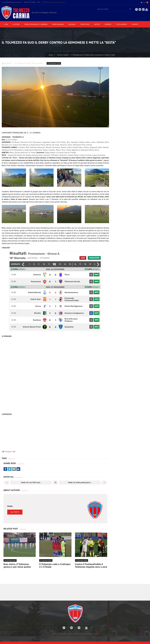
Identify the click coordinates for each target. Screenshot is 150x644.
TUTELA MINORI (121, 24)
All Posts (15, 512)
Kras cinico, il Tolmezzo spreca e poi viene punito (17, 565)
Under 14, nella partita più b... (80, 483)
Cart (143, 2)
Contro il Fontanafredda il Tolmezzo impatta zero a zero (91, 565)
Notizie (97, 24)
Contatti (135, 24)
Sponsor (108, 24)
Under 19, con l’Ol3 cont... (31, 483)
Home (51, 55)
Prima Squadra (58, 24)
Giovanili (72, 24)
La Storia (16, 24)
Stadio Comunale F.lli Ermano (36, 24)
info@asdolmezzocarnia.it (12, 2)
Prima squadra (37, 63)
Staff (97, 634)
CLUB (6, 24)
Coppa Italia (85, 24)
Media (9, 63)
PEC (39, 2)
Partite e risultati (63, 55)
